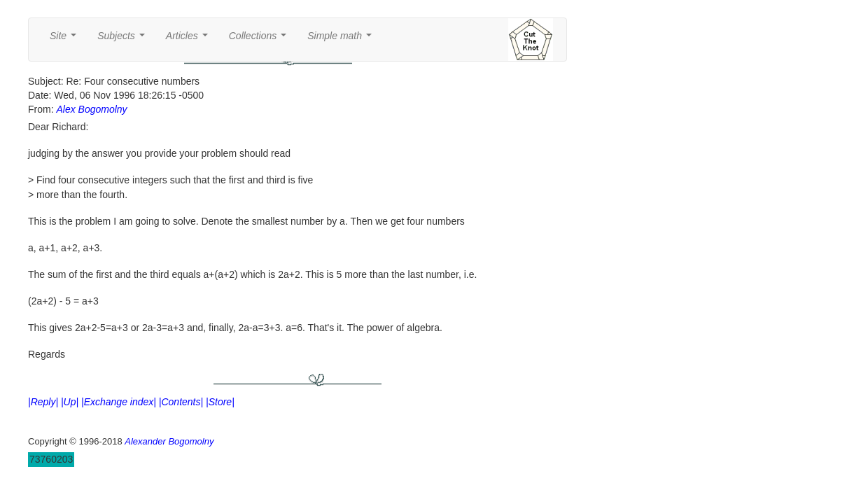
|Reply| (43, 402)
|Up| (70, 402)
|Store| (220, 402)
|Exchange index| (119, 402)
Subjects (124, 40)
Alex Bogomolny (91, 109)
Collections (260, 40)
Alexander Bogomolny (169, 441)
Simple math (342, 40)
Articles (190, 40)
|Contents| (181, 402)
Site (66, 40)
